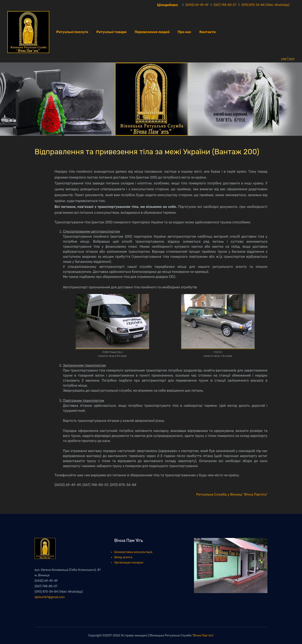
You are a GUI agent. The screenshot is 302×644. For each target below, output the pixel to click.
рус (292, 59)
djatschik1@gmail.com (50, 597)
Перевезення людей (152, 32)
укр (284, 59)
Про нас (184, 32)
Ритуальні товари (111, 32)
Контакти (208, 32)
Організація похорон (129, 563)
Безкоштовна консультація (133, 552)
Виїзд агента (123, 557)
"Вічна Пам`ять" (203, 636)
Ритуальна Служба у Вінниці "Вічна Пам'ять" (232, 494)
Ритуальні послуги (72, 32)
